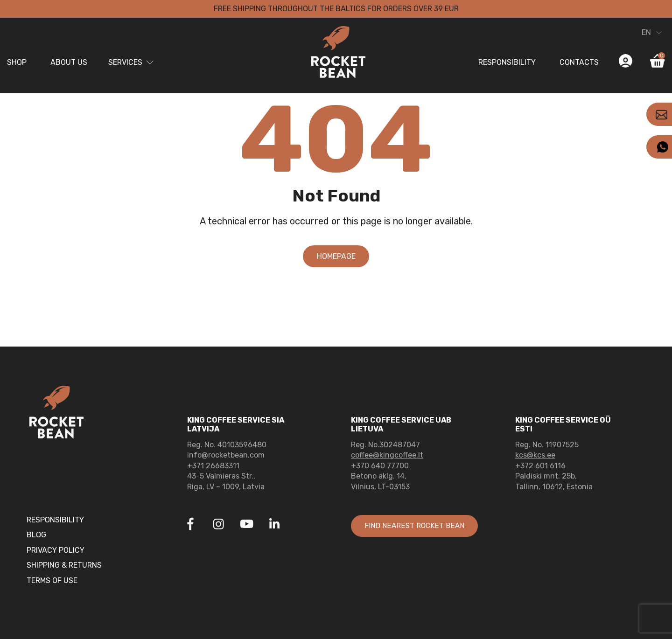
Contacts (579, 62)
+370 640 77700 (380, 466)
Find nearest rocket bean (418, 526)
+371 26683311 (213, 466)
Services (125, 62)
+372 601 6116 (540, 466)
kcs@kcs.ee (535, 455)
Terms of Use (52, 580)
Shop (17, 62)
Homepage (336, 256)
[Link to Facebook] (190, 525)
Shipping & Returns (64, 565)
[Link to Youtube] (246, 525)
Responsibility (507, 62)
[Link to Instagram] (218, 525)
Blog (36, 535)
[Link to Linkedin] (274, 524)
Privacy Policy (56, 550)
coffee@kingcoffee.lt (387, 455)
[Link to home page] (336, 54)
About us (69, 62)
